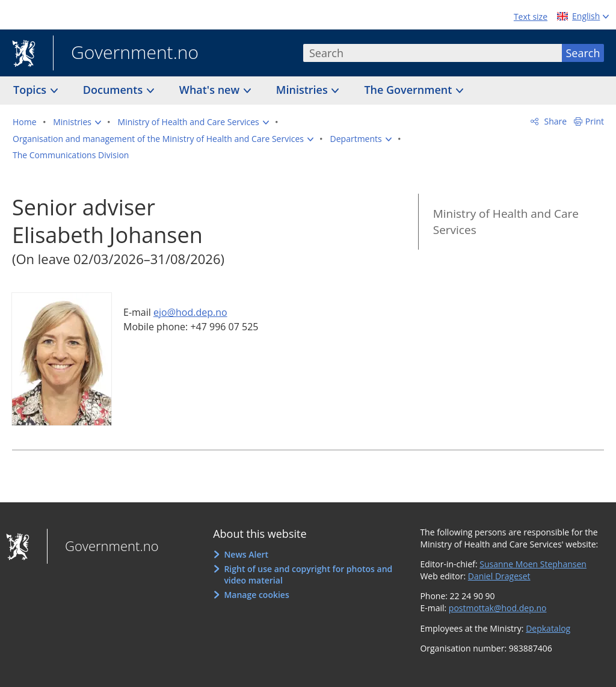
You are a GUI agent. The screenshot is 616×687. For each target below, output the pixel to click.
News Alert (246, 554)
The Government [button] (409, 90)
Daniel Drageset (499, 576)
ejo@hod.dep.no (190, 312)
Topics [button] (31, 90)
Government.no (126, 54)
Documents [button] (114, 90)
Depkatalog (548, 628)
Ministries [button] (303, 90)
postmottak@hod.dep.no (498, 608)
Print (595, 121)
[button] (77, 122)
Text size (531, 17)
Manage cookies (256, 595)
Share (554, 121)
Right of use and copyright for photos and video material (308, 575)
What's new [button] (211, 90)
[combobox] (433, 53)
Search (583, 53)
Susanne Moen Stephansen (533, 564)
